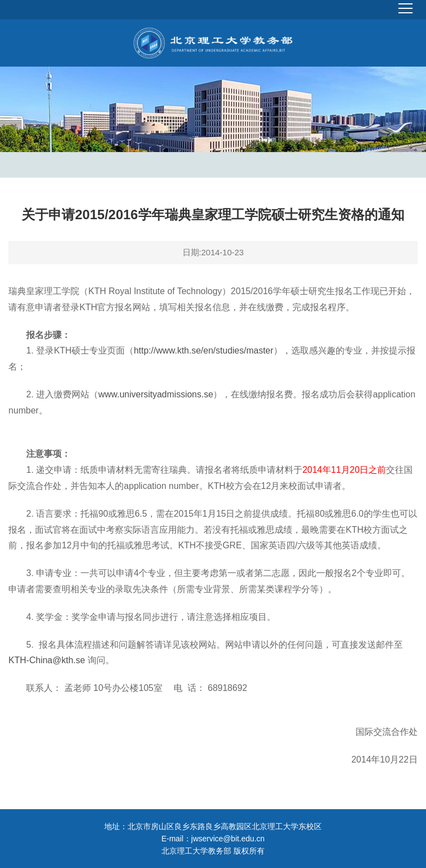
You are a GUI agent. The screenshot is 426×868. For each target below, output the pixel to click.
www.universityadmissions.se (156, 394)
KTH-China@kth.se (47, 660)
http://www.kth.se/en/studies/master (204, 350)
